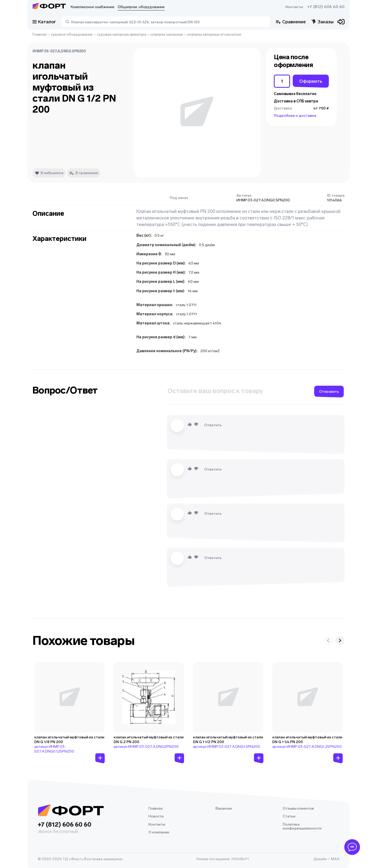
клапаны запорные (167, 34)
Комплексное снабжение (93, 7)
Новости (156, 816)
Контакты (294, 7)
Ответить (213, 425)
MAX (335, 859)
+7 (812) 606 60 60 (326, 7)
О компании (159, 832)
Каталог (44, 22)
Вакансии (224, 808)
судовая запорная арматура (122, 34)
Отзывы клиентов (298, 808)
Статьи (289, 816)
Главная (40, 34)
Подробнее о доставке (295, 116)
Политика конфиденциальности (302, 826)
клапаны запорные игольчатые (214, 34)
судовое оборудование (72, 34)
